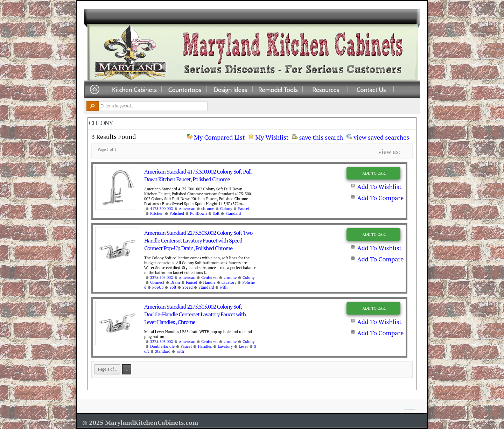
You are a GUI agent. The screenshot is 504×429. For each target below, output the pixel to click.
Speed (187, 287)
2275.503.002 (162, 277)
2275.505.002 (162, 342)
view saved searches (381, 136)
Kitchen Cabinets (134, 90)
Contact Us (371, 90)
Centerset (209, 277)
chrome (208, 209)
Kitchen (157, 213)
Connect (157, 282)
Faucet (244, 209)
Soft (216, 213)
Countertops (185, 90)
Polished (177, 213)
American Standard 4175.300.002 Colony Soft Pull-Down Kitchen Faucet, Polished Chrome (199, 175)
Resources (326, 90)
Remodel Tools (278, 90)
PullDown (198, 213)
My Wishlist (272, 137)
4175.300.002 (162, 209)
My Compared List (219, 137)
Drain (175, 282)
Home (94, 90)
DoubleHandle (162, 346)
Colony (226, 209)
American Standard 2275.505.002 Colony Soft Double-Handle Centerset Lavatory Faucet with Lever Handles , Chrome (195, 314)
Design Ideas (230, 90)
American (187, 209)
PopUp (158, 287)
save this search (321, 136)
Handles (205, 346)
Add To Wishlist (379, 187)
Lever (243, 346)
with (224, 287)
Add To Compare (380, 198)
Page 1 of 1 (107, 369)
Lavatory (229, 282)
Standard (233, 213)
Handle (209, 282)
